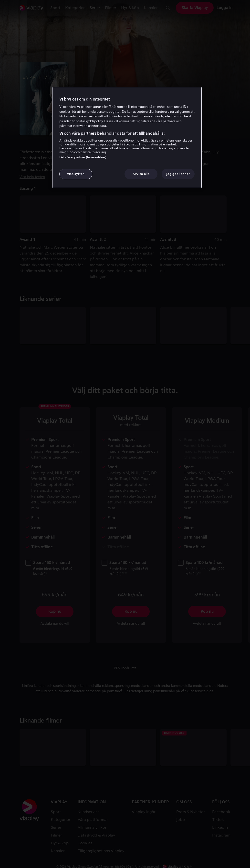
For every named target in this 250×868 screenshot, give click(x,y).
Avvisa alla (141, 174)
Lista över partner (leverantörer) (83, 157)
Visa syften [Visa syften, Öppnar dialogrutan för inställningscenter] (76, 174)
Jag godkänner (178, 174)
